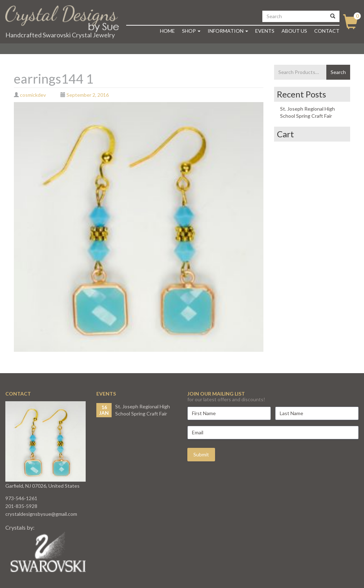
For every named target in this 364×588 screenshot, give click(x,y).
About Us (294, 31)
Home (167, 31)
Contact (327, 31)
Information (228, 31)
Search (338, 72)
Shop (191, 31)
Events (265, 31)
